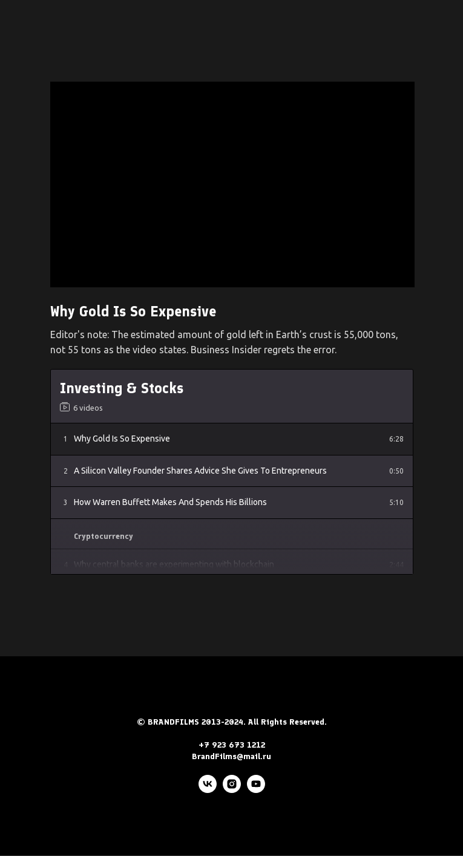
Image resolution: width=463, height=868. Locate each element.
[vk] (208, 790)
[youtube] (256, 790)
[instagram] (232, 790)
